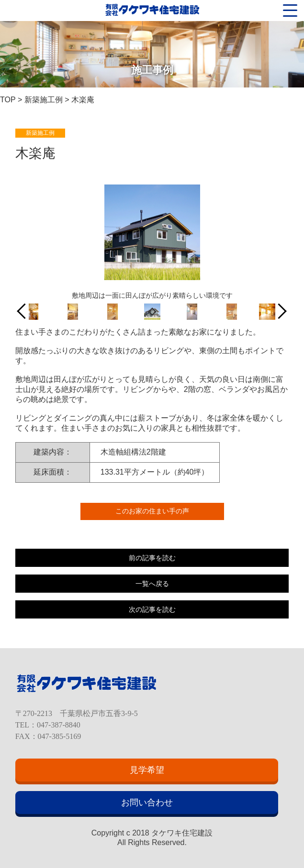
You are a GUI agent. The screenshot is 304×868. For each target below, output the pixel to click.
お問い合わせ (147, 803)
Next (279, 311)
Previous (25, 311)
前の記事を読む (152, 558)
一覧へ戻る (152, 584)
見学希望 (147, 770)
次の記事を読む (152, 609)
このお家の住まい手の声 (152, 511)
